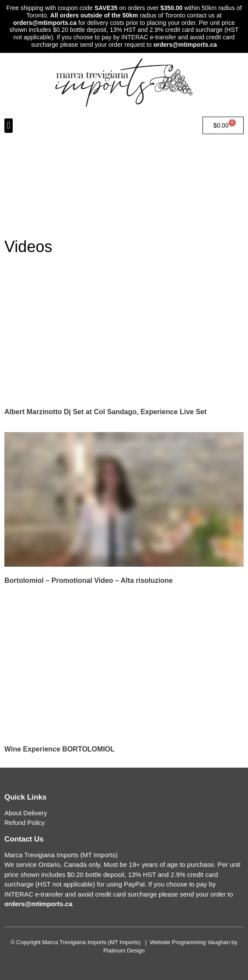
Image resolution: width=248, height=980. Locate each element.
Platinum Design (124, 951)
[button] (9, 126)
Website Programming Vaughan (190, 942)
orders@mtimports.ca (45, 23)
